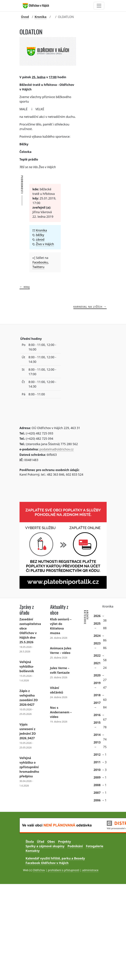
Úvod (25, 17)
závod (40, 239)
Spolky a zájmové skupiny (45, 846)
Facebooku (40, 262)
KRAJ (27, 287)
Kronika (41, 17)
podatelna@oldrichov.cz (56, 449)
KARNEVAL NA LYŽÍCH (88, 306)
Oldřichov (39, 870)
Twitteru (38, 267)
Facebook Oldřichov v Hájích (47, 863)
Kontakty (33, 851)
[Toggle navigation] (99, 6)
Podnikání (75, 846)
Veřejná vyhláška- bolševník (27, 666)
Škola (30, 841)
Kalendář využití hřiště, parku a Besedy (55, 858)
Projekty (64, 841)
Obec (51, 841)
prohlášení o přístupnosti (63, 870)
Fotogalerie (95, 846)
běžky (40, 235)
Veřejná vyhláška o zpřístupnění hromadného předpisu (29, 767)
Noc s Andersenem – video (61, 712)
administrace (90, 870)
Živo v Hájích (45, 244)
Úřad (40, 841)
